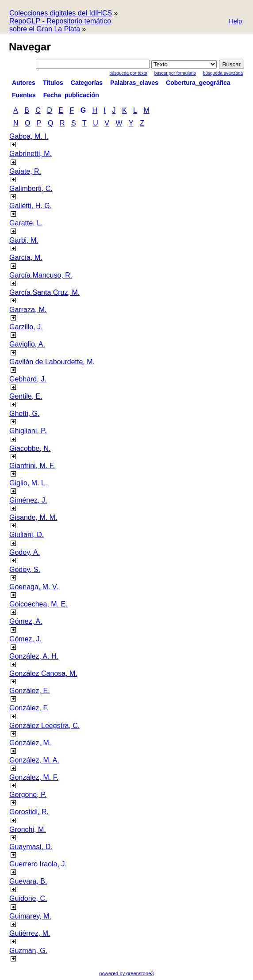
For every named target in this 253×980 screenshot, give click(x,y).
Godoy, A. (25, 552)
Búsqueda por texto (128, 73)
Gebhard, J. (28, 379)
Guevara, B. (28, 881)
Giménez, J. (28, 500)
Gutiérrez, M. (30, 933)
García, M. (26, 257)
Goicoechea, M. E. (38, 604)
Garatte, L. (26, 223)
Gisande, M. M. (33, 517)
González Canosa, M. (43, 673)
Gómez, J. (25, 639)
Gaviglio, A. (27, 344)
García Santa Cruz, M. (44, 292)
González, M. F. (34, 777)
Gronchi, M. (28, 829)
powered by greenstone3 (126, 973)
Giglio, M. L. (28, 483)
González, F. (29, 708)
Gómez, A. (26, 621)
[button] (235, 22)
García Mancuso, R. (41, 275)
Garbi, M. (24, 240)
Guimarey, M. (30, 916)
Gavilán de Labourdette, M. (52, 362)
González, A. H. (34, 656)
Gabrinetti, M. (31, 154)
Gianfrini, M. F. (32, 466)
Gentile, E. (26, 396)
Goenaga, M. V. (34, 587)
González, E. (30, 691)
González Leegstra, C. (44, 726)
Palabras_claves (134, 83)
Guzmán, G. (28, 951)
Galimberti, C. (31, 189)
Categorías (87, 83)
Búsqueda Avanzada (223, 73)
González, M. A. (34, 760)
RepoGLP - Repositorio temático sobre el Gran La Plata (60, 25)
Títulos (53, 83)
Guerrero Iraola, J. (38, 864)
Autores (24, 83)
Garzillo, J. (26, 327)
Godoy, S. (25, 570)
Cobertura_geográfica (198, 83)
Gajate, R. (25, 171)
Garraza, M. (28, 310)
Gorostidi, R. (29, 812)
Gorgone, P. (28, 795)
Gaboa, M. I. (29, 136)
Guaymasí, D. (31, 847)
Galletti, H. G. (31, 206)
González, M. (30, 743)
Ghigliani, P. (28, 431)
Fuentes (24, 95)
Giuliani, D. (27, 535)
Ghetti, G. (24, 414)
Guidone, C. (28, 898)
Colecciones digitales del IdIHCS (61, 13)
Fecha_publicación (71, 95)
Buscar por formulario (175, 73)
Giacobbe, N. (30, 448)
